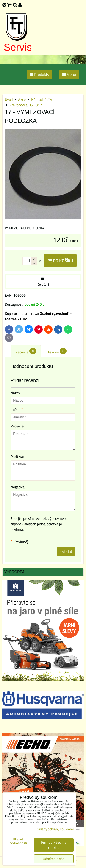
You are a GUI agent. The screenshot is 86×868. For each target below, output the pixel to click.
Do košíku (60, 260)
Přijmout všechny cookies (54, 845)
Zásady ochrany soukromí (55, 829)
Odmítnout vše (54, 859)
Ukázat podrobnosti (18, 841)
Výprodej (14, 572)
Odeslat (66, 551)
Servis (18, 47)
